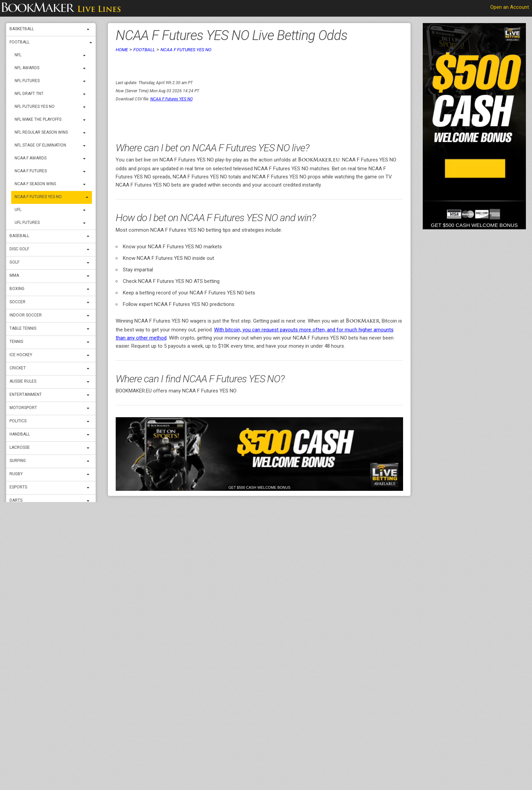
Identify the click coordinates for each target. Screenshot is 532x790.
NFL (18, 55)
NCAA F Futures (31, 171)
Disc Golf (19, 249)
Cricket (18, 368)
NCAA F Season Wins (35, 184)
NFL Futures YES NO (35, 107)
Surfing (18, 461)
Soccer (17, 302)
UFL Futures (27, 223)
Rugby (16, 474)
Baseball (19, 236)
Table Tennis (23, 328)
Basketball (22, 29)
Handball (20, 434)
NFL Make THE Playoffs (38, 119)
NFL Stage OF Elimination (40, 145)
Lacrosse (20, 447)
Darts (16, 500)
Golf (14, 262)
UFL (18, 210)
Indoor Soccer (26, 315)
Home (122, 50)
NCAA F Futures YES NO (38, 197)
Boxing (17, 289)
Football (20, 42)
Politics (18, 421)
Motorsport (23, 408)
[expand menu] (90, 30)
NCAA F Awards (31, 158)
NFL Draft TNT (29, 94)
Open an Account (510, 7)
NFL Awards (27, 68)
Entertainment (26, 394)
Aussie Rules (23, 381)
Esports (18, 487)
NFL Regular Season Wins (41, 132)
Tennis (16, 342)
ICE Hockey (21, 355)
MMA (14, 275)
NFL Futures (27, 81)
